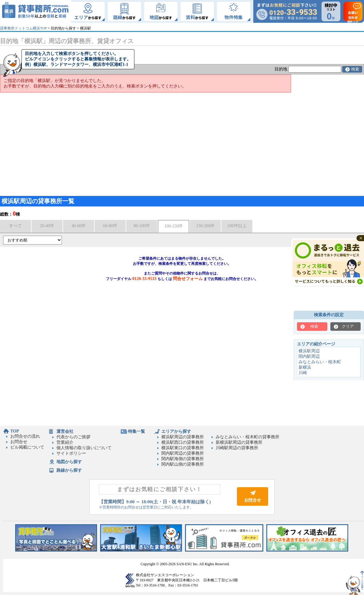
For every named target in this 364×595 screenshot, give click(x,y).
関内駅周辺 (309, 356)
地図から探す (69, 462)
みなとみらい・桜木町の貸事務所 (248, 437)
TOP (15, 431)
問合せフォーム (188, 279)
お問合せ (19, 442)
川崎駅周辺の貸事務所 (237, 448)
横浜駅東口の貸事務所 (183, 448)
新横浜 (305, 367)
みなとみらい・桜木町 (320, 362)
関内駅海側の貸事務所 (183, 459)
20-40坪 (47, 226)
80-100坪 (142, 226)
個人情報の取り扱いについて (84, 448)
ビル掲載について (27, 447)
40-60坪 (79, 226)
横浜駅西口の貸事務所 (183, 442)
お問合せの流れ (25, 436)
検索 (355, 69)
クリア (348, 326)
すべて (15, 226)
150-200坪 (206, 226)
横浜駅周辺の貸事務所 (183, 437)
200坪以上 (237, 226)
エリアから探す (176, 431)
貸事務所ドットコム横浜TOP (23, 28)
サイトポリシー (71, 453)
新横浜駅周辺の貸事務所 (239, 442)
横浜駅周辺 (309, 351)
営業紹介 (65, 442)
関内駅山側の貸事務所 (183, 464)
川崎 (303, 373)
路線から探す (69, 470)
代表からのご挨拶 (73, 437)
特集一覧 (136, 431)
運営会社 (65, 431)
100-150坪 (174, 226)
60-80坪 (110, 226)
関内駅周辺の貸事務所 (183, 453)
